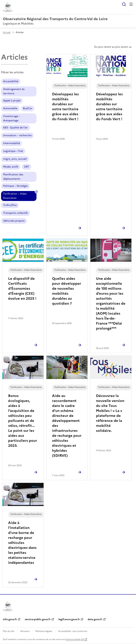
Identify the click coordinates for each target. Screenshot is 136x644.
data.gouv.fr (95, 619)
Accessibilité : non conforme (73, 631)
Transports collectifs (15, 213)
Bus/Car (28, 108)
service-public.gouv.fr (38, 619)
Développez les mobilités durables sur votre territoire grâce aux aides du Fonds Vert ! (65, 107)
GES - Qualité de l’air (15, 128)
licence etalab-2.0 (75, 639)
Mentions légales (44, 631)
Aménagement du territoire (14, 91)
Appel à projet (12, 101)
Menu (131, 4)
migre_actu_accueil (15, 159)
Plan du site (9, 631)
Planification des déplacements (13, 177)
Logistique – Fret (13, 151)
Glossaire (25, 631)
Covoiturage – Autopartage (12, 118)
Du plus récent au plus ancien (113, 48)
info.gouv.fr (10, 619)
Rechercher (124, 4)
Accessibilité (11, 81)
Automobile (10, 108)
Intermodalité (12, 143)
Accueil (7, 32)
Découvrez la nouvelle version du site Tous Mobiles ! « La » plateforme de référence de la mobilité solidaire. (110, 413)
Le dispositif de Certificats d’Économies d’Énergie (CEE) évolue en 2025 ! (22, 288)
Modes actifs (11, 167)
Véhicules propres (14, 221)
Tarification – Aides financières (15, 196)
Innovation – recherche (17, 135)
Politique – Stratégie (15, 186)
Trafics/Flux (10, 205)
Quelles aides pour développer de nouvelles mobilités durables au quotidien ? (67, 291)
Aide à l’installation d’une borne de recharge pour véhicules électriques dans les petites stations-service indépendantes (22, 543)
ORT (26, 167)
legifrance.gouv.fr (69, 619)
